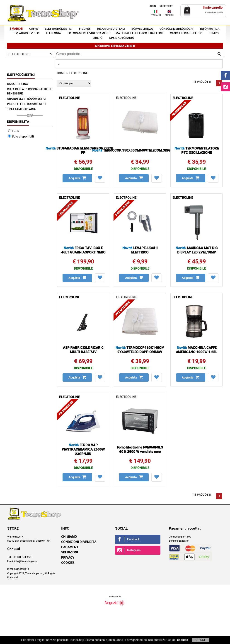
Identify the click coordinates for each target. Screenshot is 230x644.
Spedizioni (70, 552)
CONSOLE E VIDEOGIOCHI (177, 29)
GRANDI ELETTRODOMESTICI (27, 99)
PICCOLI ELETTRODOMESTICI (27, 104)
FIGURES (85, 29)
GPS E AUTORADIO (122, 38)
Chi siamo (69, 537)
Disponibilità (18, 122)
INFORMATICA (210, 29)
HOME (61, 73)
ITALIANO (156, 15)
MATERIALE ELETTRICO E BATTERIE (139, 33)
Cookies (68, 563)
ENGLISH (169, 15)
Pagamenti (70, 547)
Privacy (68, 558)
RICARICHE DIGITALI (111, 29)
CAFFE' (34, 29)
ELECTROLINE (79, 73)
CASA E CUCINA (18, 84)
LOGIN (152, 6)
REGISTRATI (166, 6)
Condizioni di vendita (79, 542)
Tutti (13, 131)
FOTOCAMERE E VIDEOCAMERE (88, 33)
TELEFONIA (53, 33)
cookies (100, 640)
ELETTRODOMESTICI (59, 29)
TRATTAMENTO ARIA (21, 109)
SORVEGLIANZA (142, 29)
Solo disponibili (21, 137)
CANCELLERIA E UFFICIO (186, 33)
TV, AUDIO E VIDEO (27, 33)
